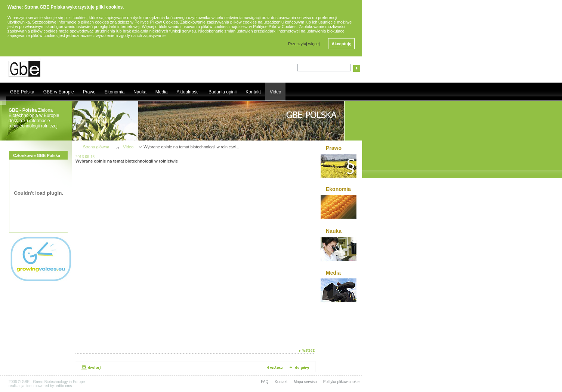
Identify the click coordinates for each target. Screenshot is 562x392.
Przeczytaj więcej (304, 44)
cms (68, 386)
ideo (30, 386)
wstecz (308, 350)
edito (60, 386)
